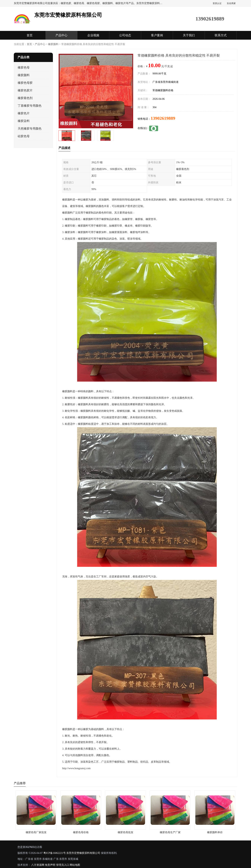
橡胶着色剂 (25, 98)
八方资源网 (38, 865)
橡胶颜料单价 (215, 832)
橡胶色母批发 (125, 832)
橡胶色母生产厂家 (170, 832)
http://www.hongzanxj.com (76, 768)
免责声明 (50, 865)
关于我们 (189, 35)
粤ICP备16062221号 (55, 853)
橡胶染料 (24, 121)
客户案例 (157, 35)
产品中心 (61, 35)
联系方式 (221, 35)
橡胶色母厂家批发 (36, 832)
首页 (30, 35)
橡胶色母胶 (25, 83)
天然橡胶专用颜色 (30, 129)
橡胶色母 (24, 67)
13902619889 (163, 118)
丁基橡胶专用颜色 (30, 106)
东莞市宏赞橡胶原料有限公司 (83, 853)
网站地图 (75, 865)
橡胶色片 (24, 113)
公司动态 (125, 35)
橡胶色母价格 (81, 832)
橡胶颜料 (53, 44)
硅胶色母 (24, 136)
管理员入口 (63, 865)
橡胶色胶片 (25, 90)
